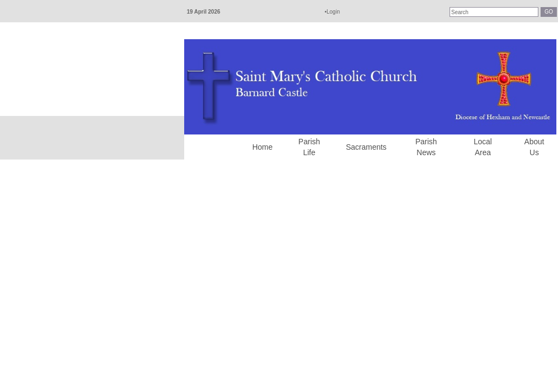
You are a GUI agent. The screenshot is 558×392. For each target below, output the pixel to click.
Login (333, 12)
